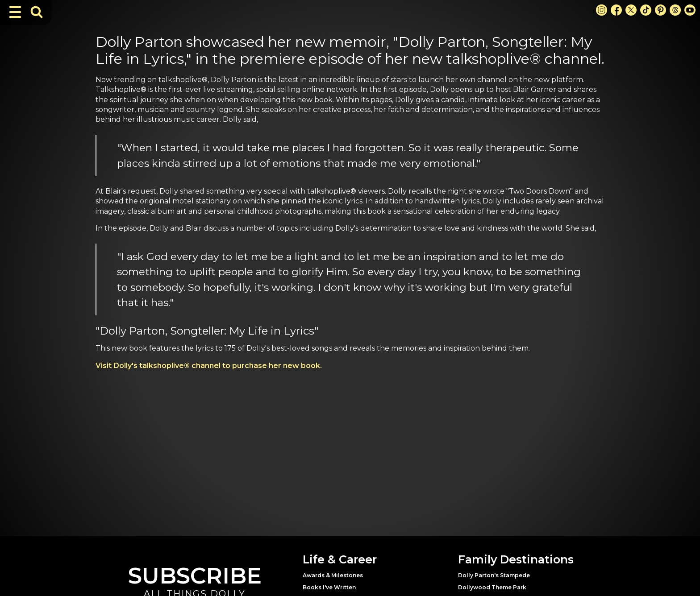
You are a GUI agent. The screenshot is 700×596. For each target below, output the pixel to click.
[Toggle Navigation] (15, 12)
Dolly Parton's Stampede (494, 575)
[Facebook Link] (616, 10)
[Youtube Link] (690, 10)
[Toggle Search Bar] (37, 12)
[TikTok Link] (646, 10)
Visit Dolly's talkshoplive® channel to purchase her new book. (209, 366)
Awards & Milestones (333, 575)
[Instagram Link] (602, 10)
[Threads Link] (675, 10)
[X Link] (631, 10)
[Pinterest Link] (660, 10)
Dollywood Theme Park (492, 587)
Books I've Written (329, 587)
